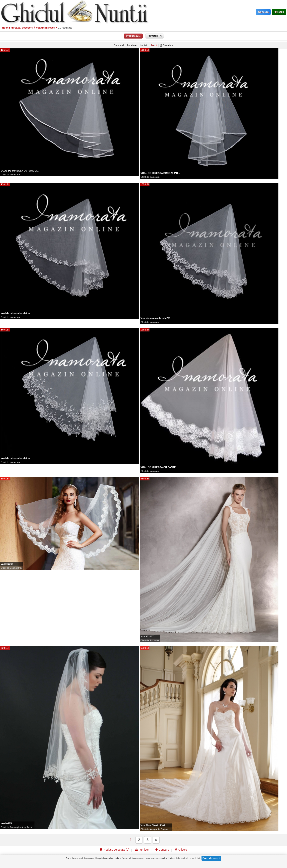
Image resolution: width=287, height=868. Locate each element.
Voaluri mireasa (46, 28)
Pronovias (154, 640)
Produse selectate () (115, 850)
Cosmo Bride (16, 568)
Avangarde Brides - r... (160, 829)
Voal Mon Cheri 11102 (153, 825)
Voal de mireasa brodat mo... (17, 313)
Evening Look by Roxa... (22, 827)
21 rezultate (65, 28)
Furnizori (142, 850)
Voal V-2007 (147, 637)
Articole (181, 850)
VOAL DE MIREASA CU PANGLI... (20, 171)
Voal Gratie (7, 564)
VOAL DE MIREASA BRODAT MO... (160, 173)
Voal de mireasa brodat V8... (156, 318)
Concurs (162, 850)
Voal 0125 (6, 823)
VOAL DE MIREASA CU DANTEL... (160, 467)
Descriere (167, 45)
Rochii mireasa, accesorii (18, 28)
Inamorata (15, 175)
